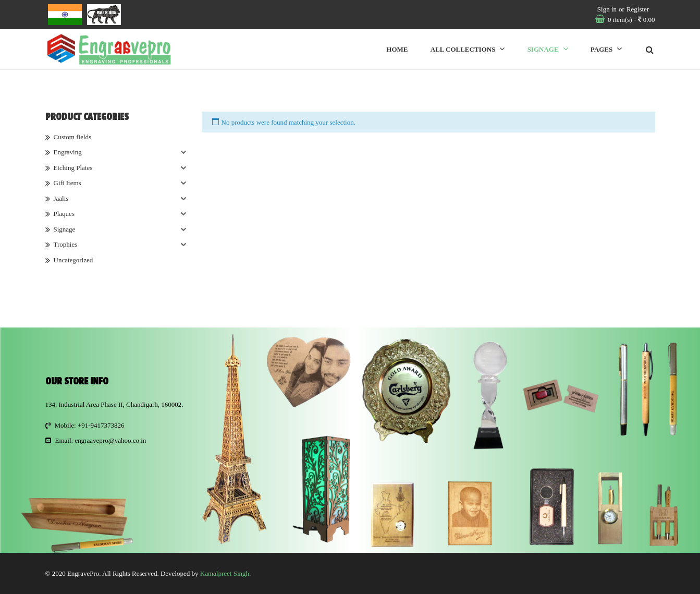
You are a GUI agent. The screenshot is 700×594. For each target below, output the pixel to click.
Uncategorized (73, 260)
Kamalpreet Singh (225, 573)
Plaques (64, 214)
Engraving (68, 152)
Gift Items (67, 183)
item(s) (631, 20)
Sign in (607, 9)
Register (638, 9)
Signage (65, 229)
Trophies (66, 244)
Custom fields (73, 137)
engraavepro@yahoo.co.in (110, 440)
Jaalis (61, 198)
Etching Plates (73, 168)
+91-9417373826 (101, 425)
